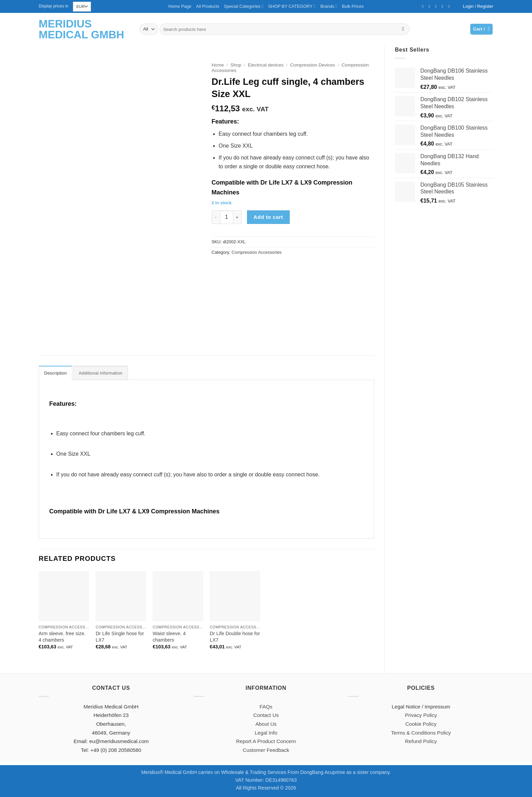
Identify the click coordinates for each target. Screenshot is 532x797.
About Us (266, 724)
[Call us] (444, 6)
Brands (329, 6)
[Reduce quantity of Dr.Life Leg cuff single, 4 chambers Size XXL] (216, 217)
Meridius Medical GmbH (81, 29)
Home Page (180, 6)
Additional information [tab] (101, 373)
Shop (236, 65)
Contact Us (266, 715)
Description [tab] (55, 373)
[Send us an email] (437, 6)
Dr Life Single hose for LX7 (120, 637)
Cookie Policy (421, 724)
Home (218, 65)
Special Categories (244, 6)
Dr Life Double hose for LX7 (235, 637)
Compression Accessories (257, 252)
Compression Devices (312, 65)
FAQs (266, 707)
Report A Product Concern (266, 741)
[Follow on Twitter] (431, 6)
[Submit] (403, 29)
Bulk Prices (353, 6)
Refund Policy (421, 741)
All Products (208, 6)
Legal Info (266, 733)
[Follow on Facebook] (424, 6)
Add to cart (268, 217)
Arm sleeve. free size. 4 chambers (62, 637)
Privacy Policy (421, 715)
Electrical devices (266, 65)
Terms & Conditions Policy (421, 733)
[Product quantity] (227, 217)
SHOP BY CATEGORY (292, 6)
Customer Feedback (266, 750)
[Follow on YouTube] (450, 6)
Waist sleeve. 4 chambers (169, 637)
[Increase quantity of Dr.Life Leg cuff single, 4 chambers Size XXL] (237, 217)
